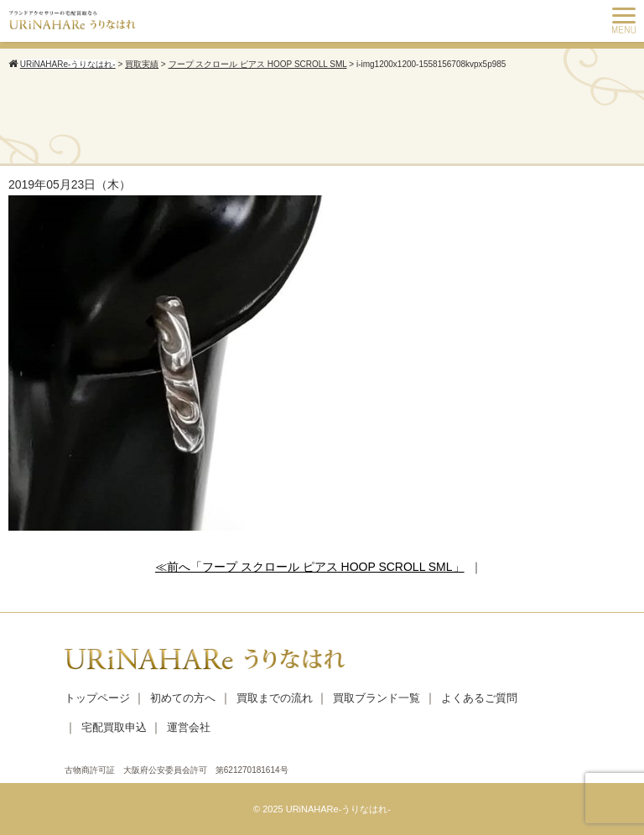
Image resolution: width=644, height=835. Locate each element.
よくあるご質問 (479, 698)
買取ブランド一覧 (377, 698)
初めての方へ (183, 698)
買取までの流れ (275, 698)
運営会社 (189, 727)
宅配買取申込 (114, 727)
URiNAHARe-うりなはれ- (338, 809)
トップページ (97, 698)
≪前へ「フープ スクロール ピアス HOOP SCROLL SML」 (310, 567)
